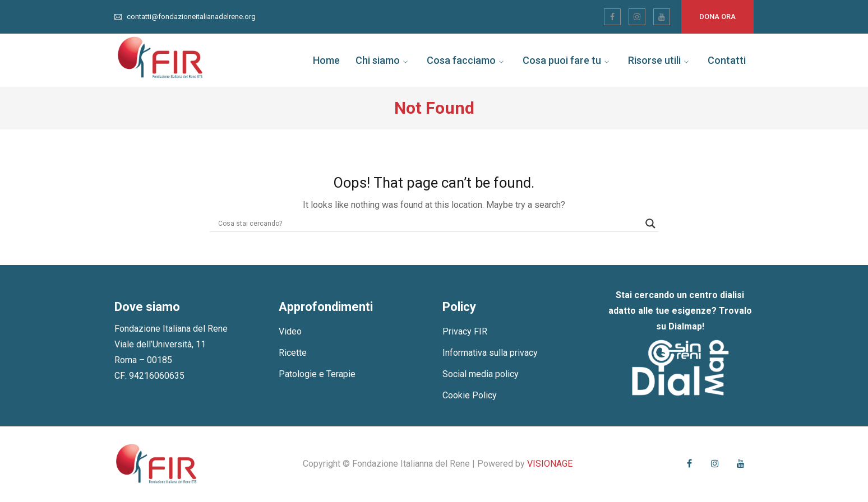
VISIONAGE (550, 464)
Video (290, 331)
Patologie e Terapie (317, 374)
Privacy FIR (465, 331)
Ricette (293, 353)
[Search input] (429, 224)
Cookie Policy (470, 395)
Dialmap (685, 326)
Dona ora (717, 17)
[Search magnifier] (650, 224)
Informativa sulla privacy (490, 353)
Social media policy (481, 374)
